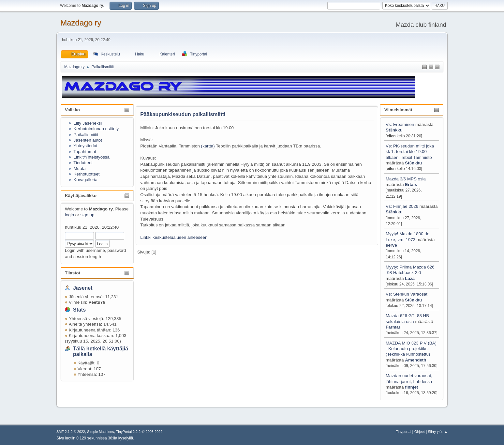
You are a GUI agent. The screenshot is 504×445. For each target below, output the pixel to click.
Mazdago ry (81, 23)
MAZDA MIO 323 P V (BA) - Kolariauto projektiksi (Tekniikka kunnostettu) (411, 349)
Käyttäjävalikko (81, 196)
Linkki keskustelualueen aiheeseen (174, 237)
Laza (410, 278)
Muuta (80, 169)
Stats (79, 310)
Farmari (394, 327)
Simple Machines (100, 432)
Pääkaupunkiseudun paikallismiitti (183, 114)
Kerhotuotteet (87, 174)
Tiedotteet (83, 163)
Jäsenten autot (88, 140)
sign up (87, 215)
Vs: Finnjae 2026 (402, 206)
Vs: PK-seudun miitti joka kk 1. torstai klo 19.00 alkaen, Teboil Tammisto (410, 152)
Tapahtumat (85, 152)
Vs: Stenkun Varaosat (407, 294)
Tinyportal (403, 432)
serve (391, 245)
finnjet (411, 387)
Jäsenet (83, 288)
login (69, 215)
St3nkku (394, 130)
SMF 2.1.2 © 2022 (71, 432)
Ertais (411, 184)
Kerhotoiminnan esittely (96, 129)
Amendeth (415, 360)
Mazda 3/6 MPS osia (406, 179)
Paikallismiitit (86, 135)
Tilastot (73, 273)
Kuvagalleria (86, 180)
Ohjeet (420, 432)
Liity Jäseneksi (88, 123)
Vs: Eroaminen (400, 124)
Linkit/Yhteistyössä (92, 157)
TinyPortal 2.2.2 (128, 432)
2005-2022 (154, 432)
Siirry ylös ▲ (438, 432)
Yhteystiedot (85, 146)
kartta (208, 146)
